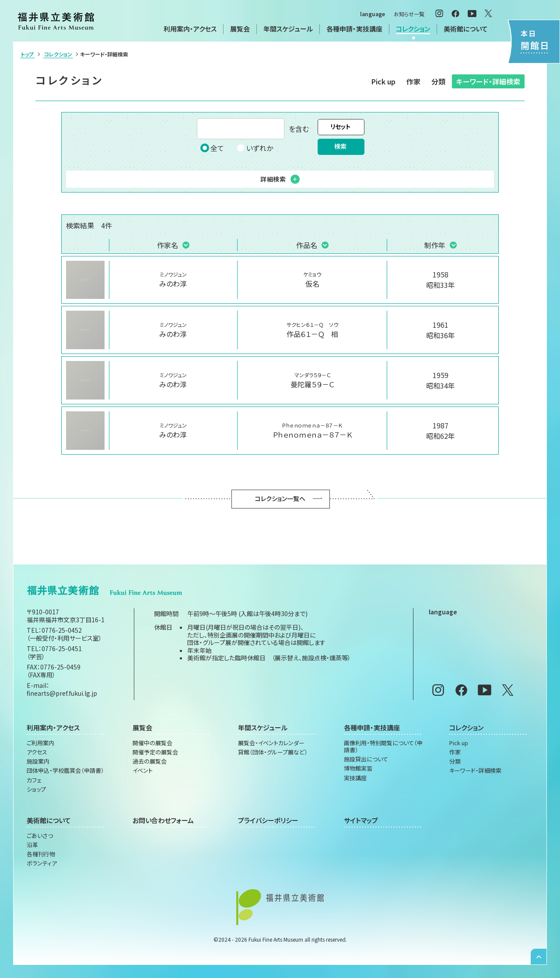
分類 (438, 81)
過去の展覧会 (150, 761)
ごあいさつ (40, 836)
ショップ (36, 789)
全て (212, 148)
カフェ (34, 780)
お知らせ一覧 (409, 14)
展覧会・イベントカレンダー (271, 743)
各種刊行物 (41, 854)
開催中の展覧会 (152, 743)
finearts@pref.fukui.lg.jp (62, 693)
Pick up (383, 81)
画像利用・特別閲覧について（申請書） (383, 747)
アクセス (37, 752)
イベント (143, 771)
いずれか (255, 148)
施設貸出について (366, 759)
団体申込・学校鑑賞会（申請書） (65, 771)
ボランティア (42, 863)
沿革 (32, 845)
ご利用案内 (40, 743)
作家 (413, 81)
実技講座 (355, 778)
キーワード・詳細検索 (488, 81)
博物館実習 (358, 768)
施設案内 (38, 761)
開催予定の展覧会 (155, 752)
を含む (253, 129)
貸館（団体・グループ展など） (273, 752)
